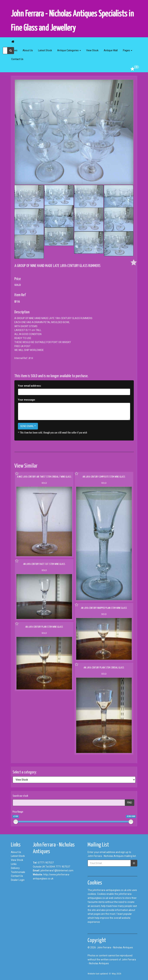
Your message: (27, 400)
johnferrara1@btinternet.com (57, 870)
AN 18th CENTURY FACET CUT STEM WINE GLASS (44, 564)
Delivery (15, 868)
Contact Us (17, 59)
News (14, 50)
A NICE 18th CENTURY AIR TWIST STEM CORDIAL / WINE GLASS (44, 477)
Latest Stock (45, 50)
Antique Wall (111, 50)
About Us (28, 50)
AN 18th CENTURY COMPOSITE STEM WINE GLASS (104, 477)
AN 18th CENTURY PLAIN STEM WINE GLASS (44, 627)
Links (14, 864)
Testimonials (18, 872)
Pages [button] (128, 50)
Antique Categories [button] (69, 50)
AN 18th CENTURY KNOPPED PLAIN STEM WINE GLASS (104, 608)
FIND (130, 803)
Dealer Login (18, 880)
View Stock (92, 50)
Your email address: (30, 386)
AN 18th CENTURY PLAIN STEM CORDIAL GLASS (104, 668)
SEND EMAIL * (28, 426)
